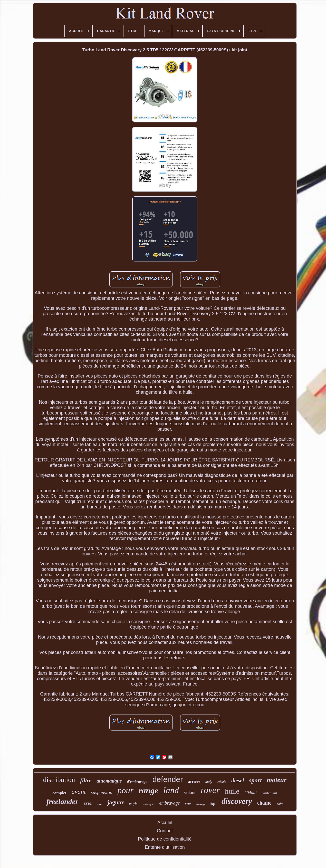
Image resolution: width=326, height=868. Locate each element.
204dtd (250, 793)
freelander (62, 802)
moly (209, 782)
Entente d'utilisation (165, 847)
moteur (277, 780)
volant (190, 793)
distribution (59, 780)
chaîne (264, 803)
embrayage (170, 803)
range (148, 790)
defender (168, 779)
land (171, 790)
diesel (238, 780)
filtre (86, 780)
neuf (188, 804)
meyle (133, 804)
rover (210, 790)
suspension (102, 792)
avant (79, 792)
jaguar (116, 802)
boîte (280, 804)
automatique (109, 781)
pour (125, 790)
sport (255, 780)
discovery (237, 801)
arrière (194, 781)
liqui (213, 804)
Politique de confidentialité (165, 839)
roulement (269, 793)
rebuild (222, 782)
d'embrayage (137, 782)
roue (99, 804)
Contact (165, 831)
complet (59, 793)
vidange (201, 804)
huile (232, 791)
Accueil (165, 823)
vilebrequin (148, 804)
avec (88, 803)
